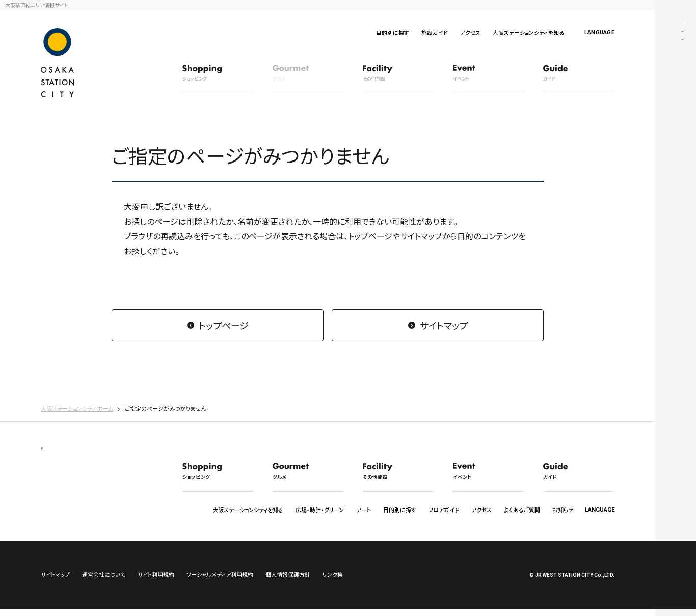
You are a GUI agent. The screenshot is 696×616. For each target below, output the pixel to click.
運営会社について (104, 581)
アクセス (470, 32)
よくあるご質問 (522, 510)
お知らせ (563, 510)
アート (364, 510)
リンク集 (333, 581)
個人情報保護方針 (288, 581)
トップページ (224, 325)
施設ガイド (435, 32)
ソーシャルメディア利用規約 (220, 581)
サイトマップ (444, 325)
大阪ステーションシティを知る (528, 32)
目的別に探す (393, 32)
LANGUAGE (599, 32)
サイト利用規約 (156, 581)
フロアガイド (444, 510)
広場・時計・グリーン (320, 510)
